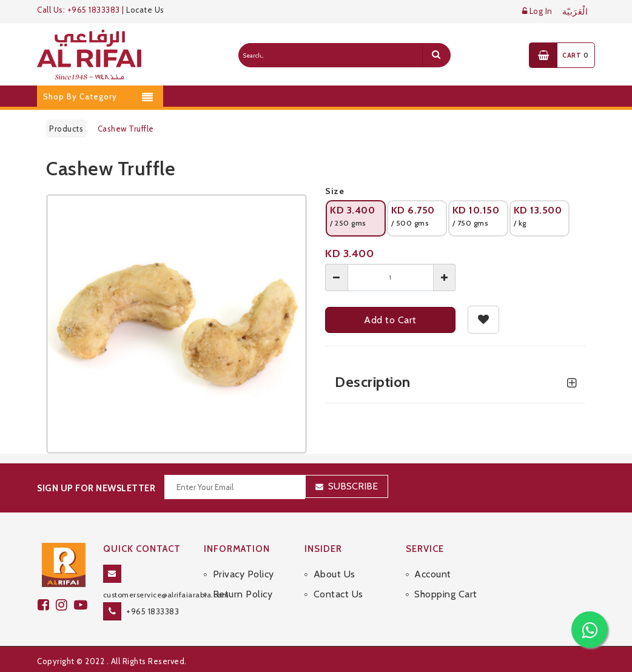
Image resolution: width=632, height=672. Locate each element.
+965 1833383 (153, 611)
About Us (334, 574)
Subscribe (353, 486)
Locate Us (145, 10)
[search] (436, 55)
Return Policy (243, 594)
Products (66, 129)
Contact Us (338, 594)
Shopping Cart (446, 594)
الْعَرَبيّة (575, 12)
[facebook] (47, 605)
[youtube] (82, 605)
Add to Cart (390, 320)
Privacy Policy (244, 574)
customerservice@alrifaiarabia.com (166, 595)
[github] (65, 605)
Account (433, 574)
